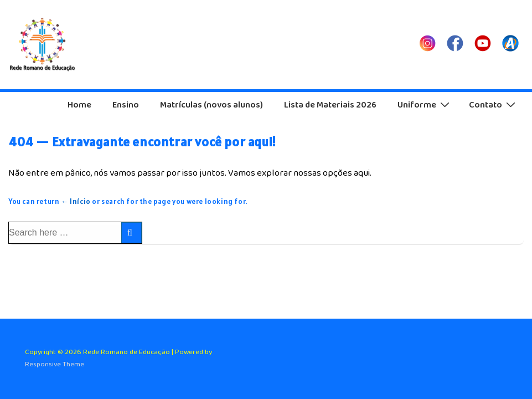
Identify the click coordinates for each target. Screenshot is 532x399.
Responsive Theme (55, 364)
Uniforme (425, 105)
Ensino (126, 105)
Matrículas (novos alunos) (211, 105)
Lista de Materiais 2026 (330, 105)
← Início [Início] (76, 201)
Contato (494, 105)
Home (79, 105)
